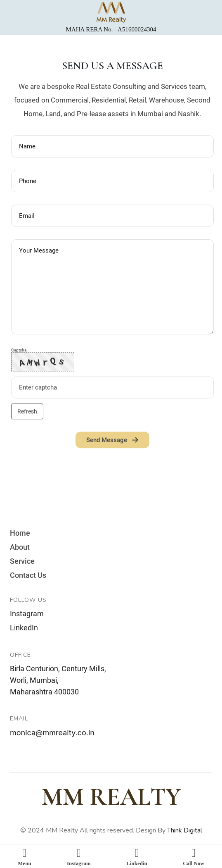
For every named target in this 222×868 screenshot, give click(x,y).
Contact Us (28, 575)
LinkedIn (24, 628)
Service (22, 561)
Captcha (19, 353)
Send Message (112, 443)
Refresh (27, 414)
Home (20, 533)
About (20, 547)
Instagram (27, 614)
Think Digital (185, 830)
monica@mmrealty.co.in (52, 733)
